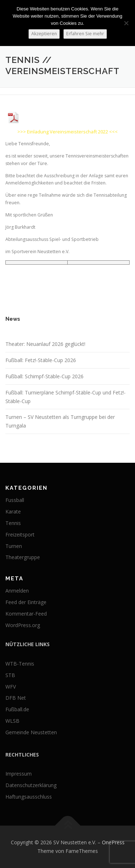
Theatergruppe (23, 557)
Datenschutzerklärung (31, 785)
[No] (126, 23)
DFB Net (16, 698)
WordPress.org (23, 625)
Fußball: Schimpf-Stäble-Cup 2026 (44, 376)
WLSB (12, 721)
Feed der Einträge (26, 602)
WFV (11, 687)
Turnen (14, 546)
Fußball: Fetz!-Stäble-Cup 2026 (41, 360)
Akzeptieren (44, 34)
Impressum (19, 774)
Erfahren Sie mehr (85, 34)
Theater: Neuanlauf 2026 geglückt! (45, 344)
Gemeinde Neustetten (31, 732)
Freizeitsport (20, 534)
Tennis (13, 523)
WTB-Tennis (20, 664)
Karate (13, 511)
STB (10, 675)
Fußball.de (17, 709)
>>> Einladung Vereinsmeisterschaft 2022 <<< (67, 132)
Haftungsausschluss (29, 797)
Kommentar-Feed (26, 614)
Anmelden (17, 591)
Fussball (15, 500)
